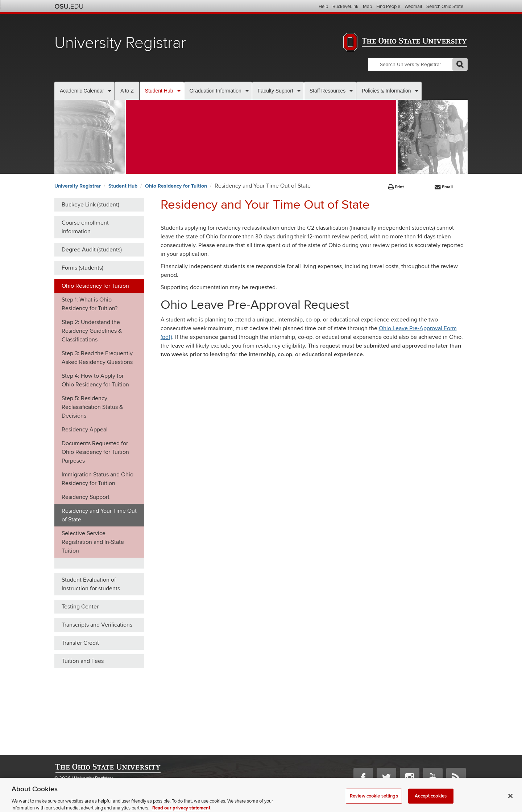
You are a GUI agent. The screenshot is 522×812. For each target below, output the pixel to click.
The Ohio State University (69, 7)
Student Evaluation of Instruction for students (91, 584)
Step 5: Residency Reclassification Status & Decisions (92, 407)
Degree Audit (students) (92, 250)
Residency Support (86, 497)
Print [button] (396, 187)
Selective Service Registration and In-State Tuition (93, 542)
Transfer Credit (80, 643)
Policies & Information (386, 91)
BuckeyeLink (345, 7)
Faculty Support (275, 91)
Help (323, 7)
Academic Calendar (82, 91)
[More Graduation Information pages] (247, 91)
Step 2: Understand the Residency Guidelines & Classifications (92, 331)
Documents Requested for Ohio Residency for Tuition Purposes (95, 452)
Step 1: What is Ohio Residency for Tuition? (90, 304)
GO (460, 64)
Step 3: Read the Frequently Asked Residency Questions (97, 358)
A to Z (127, 91)
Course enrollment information (85, 227)
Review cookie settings (374, 800)
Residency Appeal (85, 430)
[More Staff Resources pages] (351, 91)
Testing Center (80, 607)
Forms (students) (82, 268)
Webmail (413, 7)
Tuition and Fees (83, 661)
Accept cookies (431, 800)
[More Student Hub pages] (179, 91)
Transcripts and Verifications (97, 625)
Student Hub (159, 91)
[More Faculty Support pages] (299, 91)
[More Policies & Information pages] (417, 91)
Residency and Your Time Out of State (99, 515)
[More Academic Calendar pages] (110, 91)
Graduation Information (216, 91)
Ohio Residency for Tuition (176, 186)
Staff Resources (328, 91)
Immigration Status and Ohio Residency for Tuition (98, 479)
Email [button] (444, 187)
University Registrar (120, 43)
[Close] (510, 800)
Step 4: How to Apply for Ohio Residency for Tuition (95, 380)
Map (367, 7)
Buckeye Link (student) (90, 205)
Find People (388, 7)
